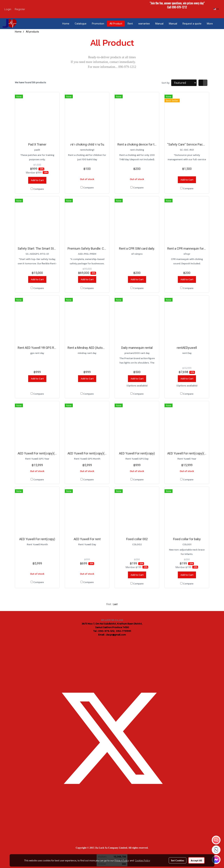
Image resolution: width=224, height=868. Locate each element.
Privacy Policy (122, 860)
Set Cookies (178, 860)
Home (66, 24)
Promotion (98, 24)
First (109, 604)
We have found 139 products (30, 82)
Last (115, 604)
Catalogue (81, 24)
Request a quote (192, 24)
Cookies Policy (142, 860)
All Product (116, 24)
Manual (159, 24)
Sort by (166, 83)
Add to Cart (37, 180)
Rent (130, 24)
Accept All (196, 860)
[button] (219, 24)
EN (216, 9)
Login (8, 9)
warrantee (144, 24)
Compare (39, 189)
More (210, 24)
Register (20, 9)
